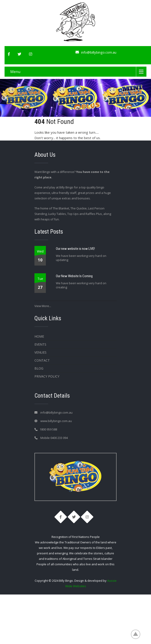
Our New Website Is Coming (74, 276)
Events (40, 344)
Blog (39, 368)
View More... (43, 306)
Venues (40, 352)
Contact (42, 360)
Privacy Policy (47, 376)
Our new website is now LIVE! (75, 249)
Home (39, 336)
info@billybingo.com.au (99, 52)
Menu (15, 72)
